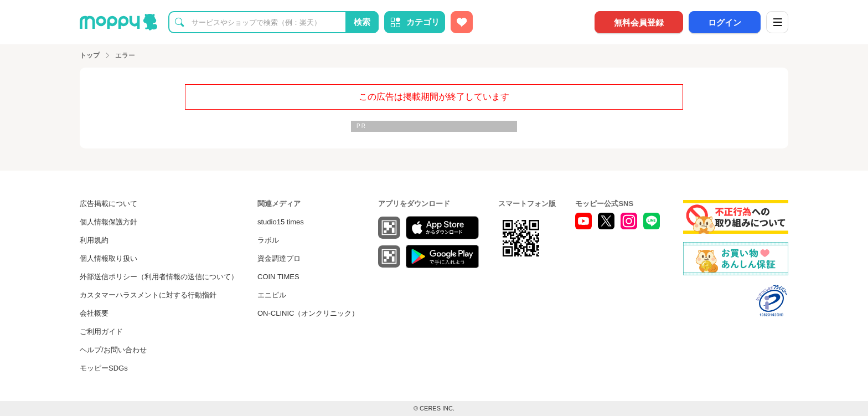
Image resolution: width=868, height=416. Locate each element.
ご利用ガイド (101, 332)
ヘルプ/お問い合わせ (113, 350)
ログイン (725, 22)
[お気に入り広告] (462, 22)
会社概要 (94, 313)
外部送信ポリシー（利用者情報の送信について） (159, 277)
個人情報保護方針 (108, 222)
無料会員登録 (639, 22)
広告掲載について (108, 204)
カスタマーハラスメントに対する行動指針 (148, 295)
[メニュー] (777, 22)
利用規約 (94, 240)
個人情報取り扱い (108, 258)
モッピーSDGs (104, 368)
